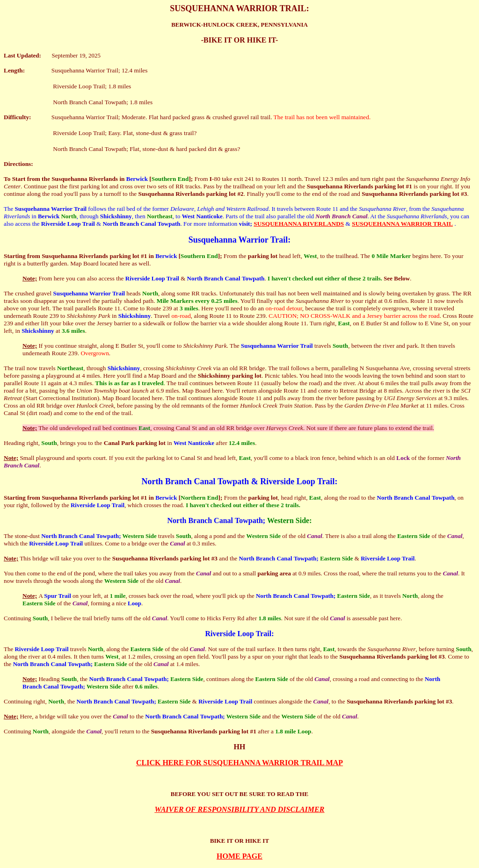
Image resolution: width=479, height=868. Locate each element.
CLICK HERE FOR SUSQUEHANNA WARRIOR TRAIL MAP (239, 763)
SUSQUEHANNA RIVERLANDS (299, 224)
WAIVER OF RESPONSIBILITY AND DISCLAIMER (240, 809)
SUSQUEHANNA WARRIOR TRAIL (402, 224)
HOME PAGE (239, 856)
